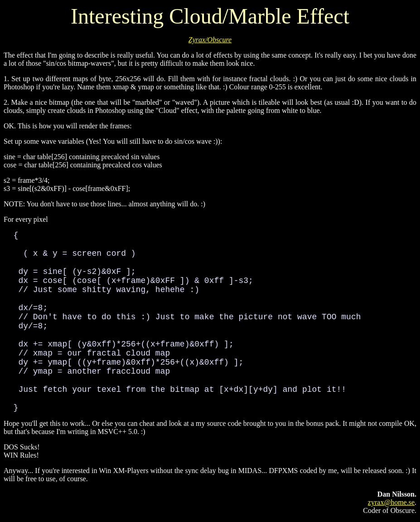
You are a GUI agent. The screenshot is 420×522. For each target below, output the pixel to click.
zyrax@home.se (391, 502)
